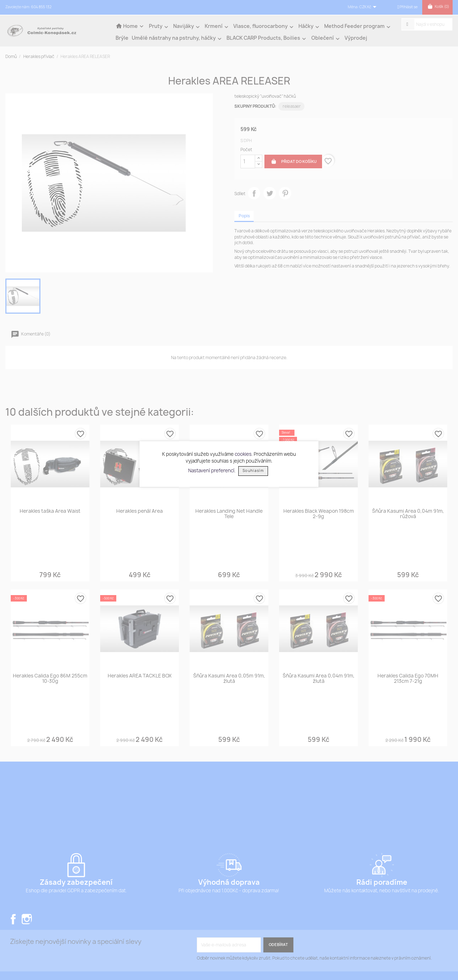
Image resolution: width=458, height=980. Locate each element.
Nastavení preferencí (211, 470)
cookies (243, 454)
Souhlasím (253, 471)
